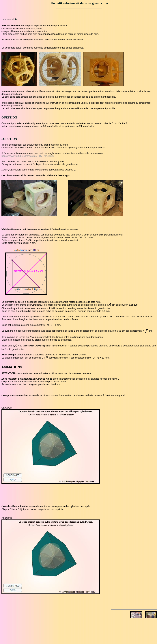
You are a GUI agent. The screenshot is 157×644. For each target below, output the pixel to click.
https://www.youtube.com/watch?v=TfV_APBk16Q (28, 156)
